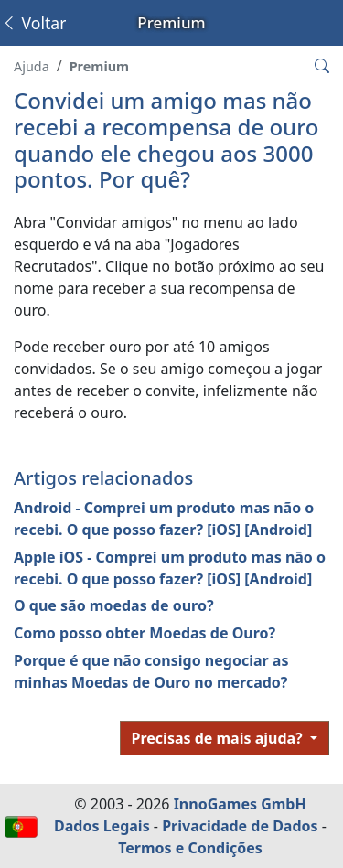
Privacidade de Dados (240, 826)
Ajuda (32, 66)
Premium (99, 66)
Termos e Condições (190, 848)
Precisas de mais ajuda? (219, 738)
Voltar (33, 23)
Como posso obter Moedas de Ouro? (145, 633)
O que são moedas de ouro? (114, 605)
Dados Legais (102, 826)
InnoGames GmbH (240, 804)
